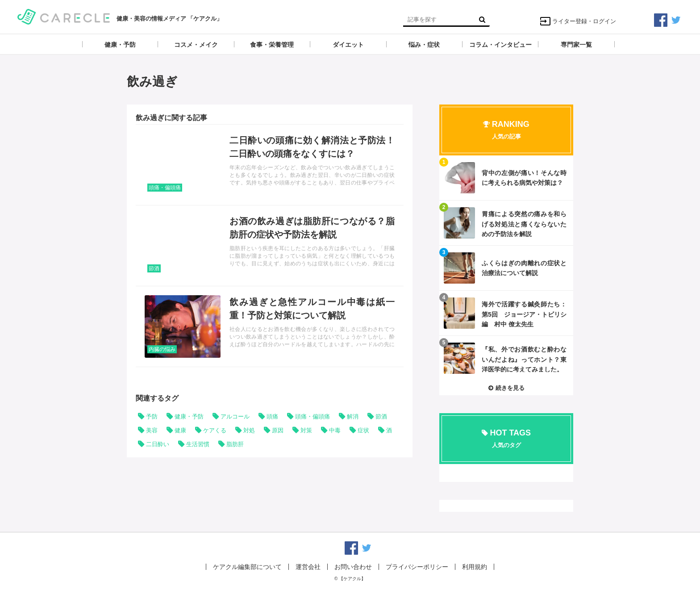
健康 (180, 430)
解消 (353, 416)
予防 (152, 416)
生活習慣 (198, 444)
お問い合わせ (353, 567)
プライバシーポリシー (417, 567)
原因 (278, 430)
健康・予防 (189, 416)
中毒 (335, 430)
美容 (152, 430)
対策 (306, 430)
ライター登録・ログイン (578, 21)
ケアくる (215, 430)
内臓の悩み (162, 349)
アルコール (235, 416)
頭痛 (272, 416)
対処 (249, 430)
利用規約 (475, 567)
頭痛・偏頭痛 (165, 188)
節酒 (154, 268)
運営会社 (308, 567)
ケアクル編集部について (247, 567)
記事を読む (270, 165)
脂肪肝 (235, 444)
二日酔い (158, 444)
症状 (363, 430)
